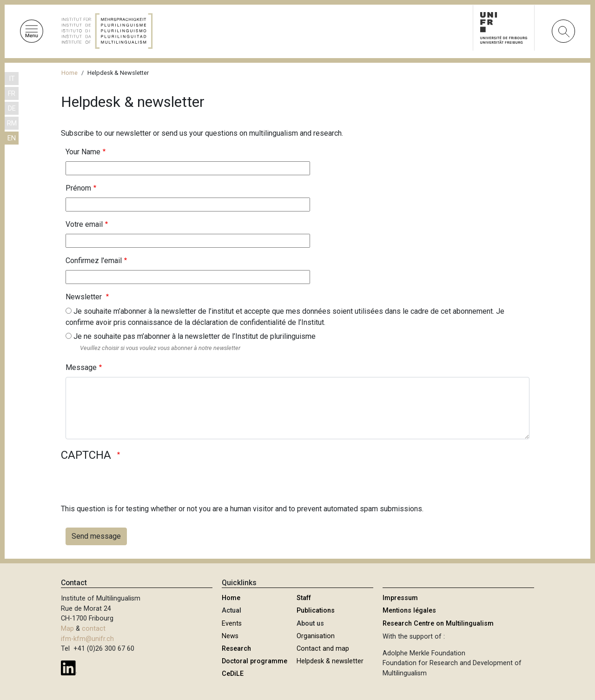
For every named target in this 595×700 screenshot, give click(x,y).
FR (12, 94)
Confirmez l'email (94, 261)
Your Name (83, 152)
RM (12, 123)
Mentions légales (409, 611)
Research (236, 649)
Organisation (316, 636)
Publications (316, 611)
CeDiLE (233, 674)
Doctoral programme (255, 661)
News (230, 636)
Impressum (400, 598)
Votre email (84, 224)
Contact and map (323, 649)
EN (12, 138)
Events (232, 624)
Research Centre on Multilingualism (438, 624)
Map (67, 629)
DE (12, 109)
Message (81, 367)
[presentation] (132, 485)
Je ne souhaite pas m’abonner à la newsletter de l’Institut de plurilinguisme (195, 336)
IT (12, 79)
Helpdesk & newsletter (330, 661)
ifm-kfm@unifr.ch (87, 639)
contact (94, 629)
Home (69, 73)
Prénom (78, 188)
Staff (304, 598)
